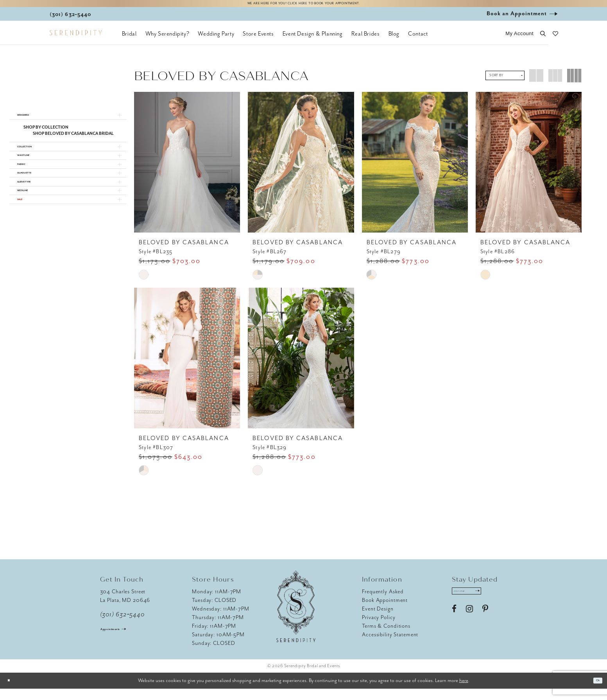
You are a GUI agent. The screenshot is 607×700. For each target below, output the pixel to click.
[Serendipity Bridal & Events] (76, 38)
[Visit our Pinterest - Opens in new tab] (485, 626)
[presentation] (187, 168)
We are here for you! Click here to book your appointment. (303, 6)
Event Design (378, 620)
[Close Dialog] (12, 692)
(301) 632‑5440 (123, 626)
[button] (520, 39)
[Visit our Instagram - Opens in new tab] (469, 626)
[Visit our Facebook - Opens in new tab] (454, 626)
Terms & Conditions (386, 637)
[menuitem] (129, 39)
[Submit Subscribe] (498, 605)
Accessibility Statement (390, 646)
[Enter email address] (478, 605)
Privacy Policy (379, 629)
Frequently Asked (383, 603)
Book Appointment (385, 611)
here (464, 692)
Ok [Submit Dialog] (595, 692)
